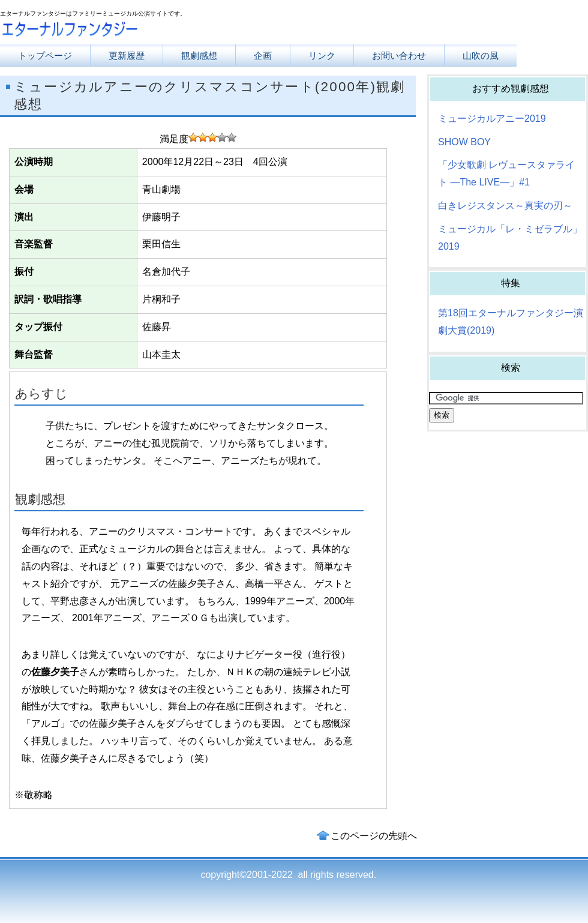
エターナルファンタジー (120, 32)
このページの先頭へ (374, 836)
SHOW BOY (464, 142)
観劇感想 (199, 56)
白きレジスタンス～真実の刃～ (505, 206)
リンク (322, 56)
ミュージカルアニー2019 (492, 119)
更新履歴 (127, 56)
